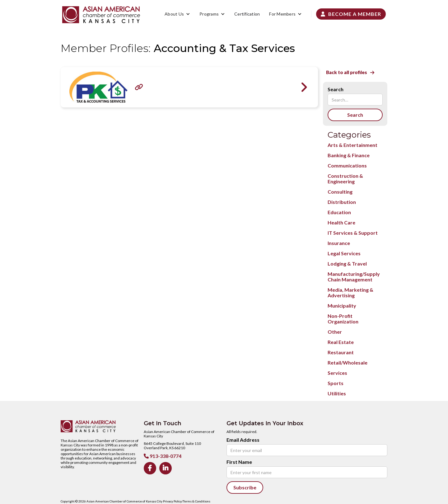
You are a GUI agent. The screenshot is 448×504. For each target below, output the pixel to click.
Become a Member (351, 14)
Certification (247, 14)
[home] (101, 15)
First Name (239, 462)
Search (336, 89)
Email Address (243, 440)
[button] (177, 14)
